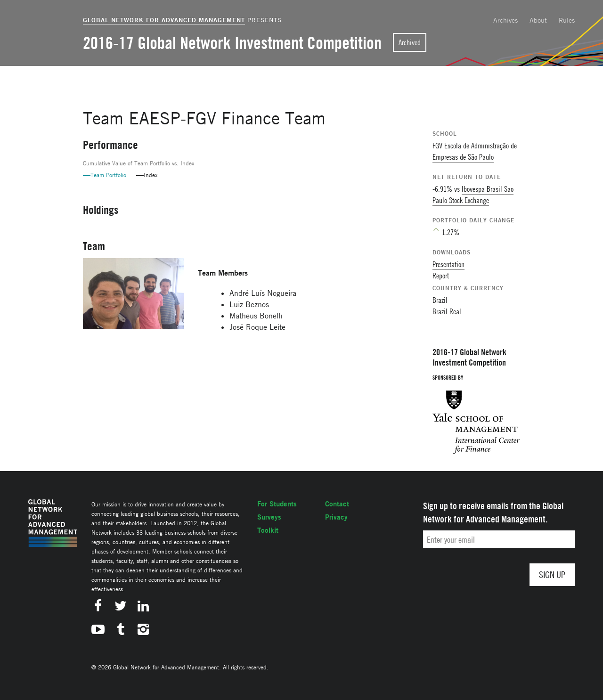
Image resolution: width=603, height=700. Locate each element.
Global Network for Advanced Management (164, 20)
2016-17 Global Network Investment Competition (232, 43)
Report (441, 276)
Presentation (448, 264)
